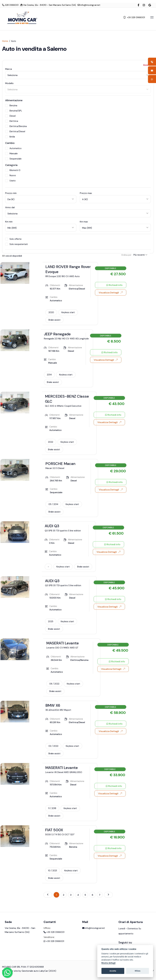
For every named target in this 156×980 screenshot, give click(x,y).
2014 (49, 375)
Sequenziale (13, 159)
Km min (9, 222)
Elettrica (12, 121)
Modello (9, 83)
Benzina (11, 106)
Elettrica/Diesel (15, 131)
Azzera (147, 65)
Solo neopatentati (16, 244)
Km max (84, 222)
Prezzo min (11, 193)
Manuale (11, 154)
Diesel (10, 116)
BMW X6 (53, 705)
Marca (9, 69)
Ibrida (10, 137)
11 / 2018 (52, 808)
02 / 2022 (53, 746)
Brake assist (54, 320)
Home (5, 41)
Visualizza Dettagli (111, 293)
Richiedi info (114, 285)
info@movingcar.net (89, 5)
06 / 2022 (54, 684)
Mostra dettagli (109, 963)
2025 (51, 621)
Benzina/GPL (14, 111)
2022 (51, 442)
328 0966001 (10, 5)
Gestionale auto (30, 974)
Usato (10, 181)
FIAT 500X (54, 830)
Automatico (13, 148)
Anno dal (10, 207)
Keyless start (68, 312)
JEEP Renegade (57, 334)
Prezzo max (86, 193)
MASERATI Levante (63, 643)
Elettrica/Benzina (16, 126)
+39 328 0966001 (134, 17)
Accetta (113, 971)
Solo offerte (13, 239)
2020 (51, 312)
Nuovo (11, 175)
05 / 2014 (53, 504)
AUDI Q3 (52, 526)
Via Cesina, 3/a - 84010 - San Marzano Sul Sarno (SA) (48, 5)
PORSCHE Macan (60, 464)
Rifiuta (138, 971)
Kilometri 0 (13, 170)
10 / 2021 (53, 871)
